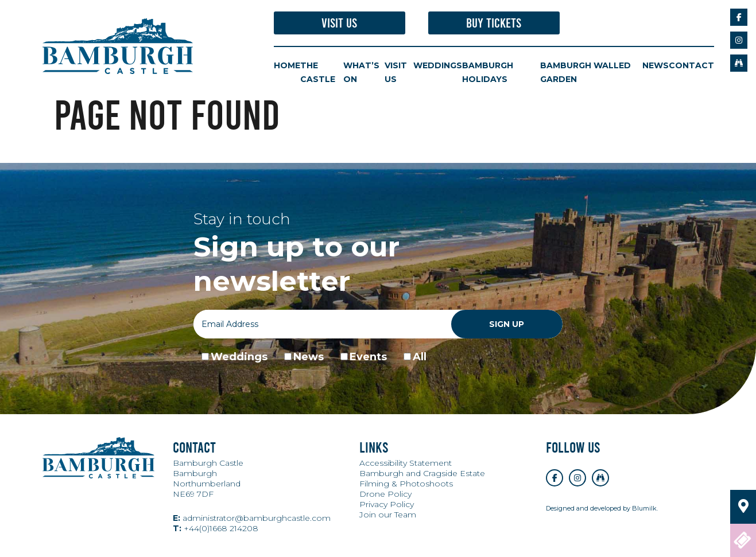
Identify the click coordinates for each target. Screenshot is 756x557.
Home (287, 66)
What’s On (361, 73)
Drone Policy (385, 494)
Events (368, 357)
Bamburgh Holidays (488, 73)
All (420, 357)
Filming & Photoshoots (406, 484)
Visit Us (339, 24)
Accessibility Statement (406, 463)
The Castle (318, 73)
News (656, 66)
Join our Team (388, 515)
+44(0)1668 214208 (216, 529)
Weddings (438, 66)
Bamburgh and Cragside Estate (422, 474)
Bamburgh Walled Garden (586, 73)
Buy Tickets (494, 24)
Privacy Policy (387, 505)
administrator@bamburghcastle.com (252, 519)
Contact (691, 66)
